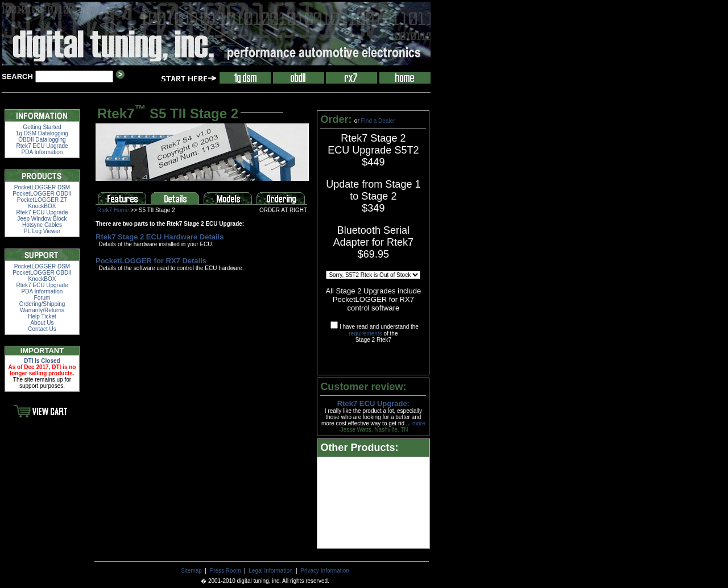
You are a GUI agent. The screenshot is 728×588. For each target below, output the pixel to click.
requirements (365, 334)
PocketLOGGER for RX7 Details (151, 261)
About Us (42, 323)
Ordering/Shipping (42, 304)
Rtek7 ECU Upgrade (42, 146)
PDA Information (42, 152)
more (419, 423)
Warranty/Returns (42, 310)
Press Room (226, 571)
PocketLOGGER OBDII (42, 194)
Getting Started (42, 127)
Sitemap (191, 571)
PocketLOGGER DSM (42, 187)
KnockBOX (42, 206)
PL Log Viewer (42, 231)
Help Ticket (42, 316)
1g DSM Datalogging (42, 133)
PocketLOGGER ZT (42, 200)
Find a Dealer (378, 121)
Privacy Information (325, 571)
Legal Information (270, 571)
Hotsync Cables (42, 225)
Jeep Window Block (42, 219)
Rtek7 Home (113, 210)
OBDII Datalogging (42, 140)
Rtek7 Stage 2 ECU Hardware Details (160, 237)
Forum (42, 298)
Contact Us (42, 329)
